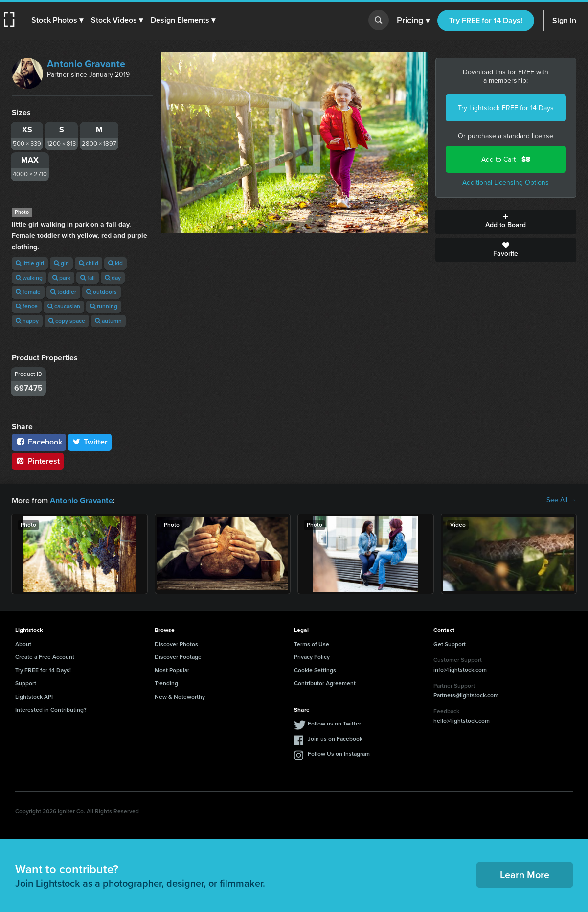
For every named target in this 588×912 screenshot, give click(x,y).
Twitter (90, 442)
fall (88, 278)
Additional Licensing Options (506, 182)
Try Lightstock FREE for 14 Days (506, 108)
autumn (108, 321)
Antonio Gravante (86, 64)
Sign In (564, 20)
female (28, 292)
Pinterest (38, 461)
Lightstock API (34, 696)
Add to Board (506, 222)
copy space (67, 321)
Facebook (39, 442)
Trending (166, 683)
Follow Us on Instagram (339, 753)
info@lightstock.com (460, 669)
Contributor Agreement (325, 683)
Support (26, 683)
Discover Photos (176, 644)
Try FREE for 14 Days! (486, 20)
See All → (561, 500)
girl (61, 263)
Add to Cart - (506, 159)
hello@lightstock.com (462, 720)
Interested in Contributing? (51, 709)
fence (27, 306)
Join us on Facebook (335, 738)
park (61, 278)
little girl (30, 263)
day (113, 278)
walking (29, 278)
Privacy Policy (312, 656)
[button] (57, 20)
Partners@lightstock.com (466, 695)
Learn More (525, 874)
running (104, 306)
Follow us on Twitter (334, 723)
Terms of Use (312, 644)
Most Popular (172, 670)
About (23, 644)
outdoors (102, 292)
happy (27, 321)
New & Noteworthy (180, 696)
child (89, 263)
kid (115, 263)
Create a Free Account (45, 656)
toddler (63, 292)
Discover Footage (178, 656)
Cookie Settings (315, 670)
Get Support (450, 644)
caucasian (64, 306)
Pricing (413, 21)
